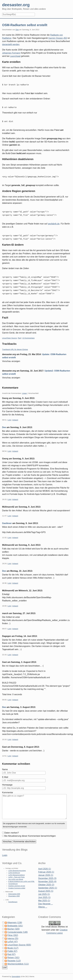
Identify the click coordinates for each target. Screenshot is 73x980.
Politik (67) (12, 948)
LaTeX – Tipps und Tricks (16, 874)
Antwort (15, 416)
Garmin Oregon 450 (58, 38)
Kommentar (8, 789)
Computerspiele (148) (17, 929)
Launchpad (15, 56)
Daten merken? (12, 829)
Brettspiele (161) (15, 922)
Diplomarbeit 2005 (14, 890)
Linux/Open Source (9, 335)
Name (5, 766)
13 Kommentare (28, 335)
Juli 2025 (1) (44, 891)
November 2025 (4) (47, 878)
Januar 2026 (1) (46, 872)
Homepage (7, 781)
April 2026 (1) (45, 865)
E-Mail (5, 774)
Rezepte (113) (14, 957)
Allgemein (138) (15, 919)
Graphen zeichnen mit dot (17, 882)
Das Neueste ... (45, 900)
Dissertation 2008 (14, 893)
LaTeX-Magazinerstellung (17, 871)
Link (9, 416)
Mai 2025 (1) (44, 897)
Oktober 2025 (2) (46, 881)
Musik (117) (13, 945)
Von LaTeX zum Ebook (16, 876)
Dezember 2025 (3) (47, 875)
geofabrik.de (54, 222)
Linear (24, 390)
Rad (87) (11, 951)
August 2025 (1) (46, 888)
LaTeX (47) (12, 938)
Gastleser (7, 520)
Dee (17, 30)
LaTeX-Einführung (14, 869)
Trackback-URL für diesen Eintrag (15, 346)
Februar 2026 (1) (46, 869)
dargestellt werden (11, 44)
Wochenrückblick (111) (18, 960)
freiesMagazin (13, 898)
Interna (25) (13, 935)
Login (5, 852)
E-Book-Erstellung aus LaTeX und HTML (21, 878)
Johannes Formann (11, 53)
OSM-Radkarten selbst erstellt (25, 25)
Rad (19, 335)
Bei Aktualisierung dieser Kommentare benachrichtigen (30, 832)
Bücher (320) (13, 925)
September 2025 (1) (48, 884)
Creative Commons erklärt (17, 885)
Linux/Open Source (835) (19, 941)
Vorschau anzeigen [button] (11, 358)
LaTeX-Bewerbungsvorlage (17, 867)
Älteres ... (43, 903)
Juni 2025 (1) (44, 894)
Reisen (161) (13, 954)
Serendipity (16, 973)
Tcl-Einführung (13, 880)
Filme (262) (13, 932)
